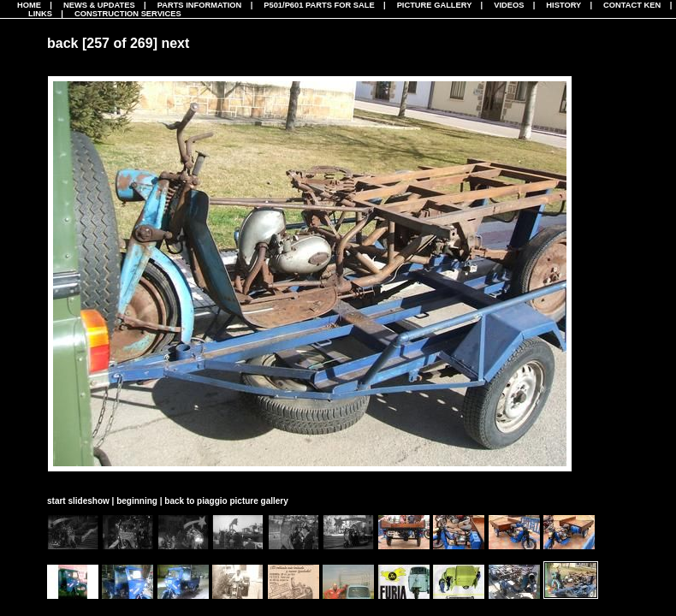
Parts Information (200, 5)
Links (40, 14)
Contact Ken (632, 5)
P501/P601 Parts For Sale (319, 5)
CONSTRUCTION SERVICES (128, 14)
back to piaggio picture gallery (226, 501)
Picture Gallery (435, 5)
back (62, 43)
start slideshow (78, 501)
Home (29, 5)
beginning (137, 501)
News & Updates (99, 5)
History (563, 5)
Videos (509, 5)
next (175, 43)
